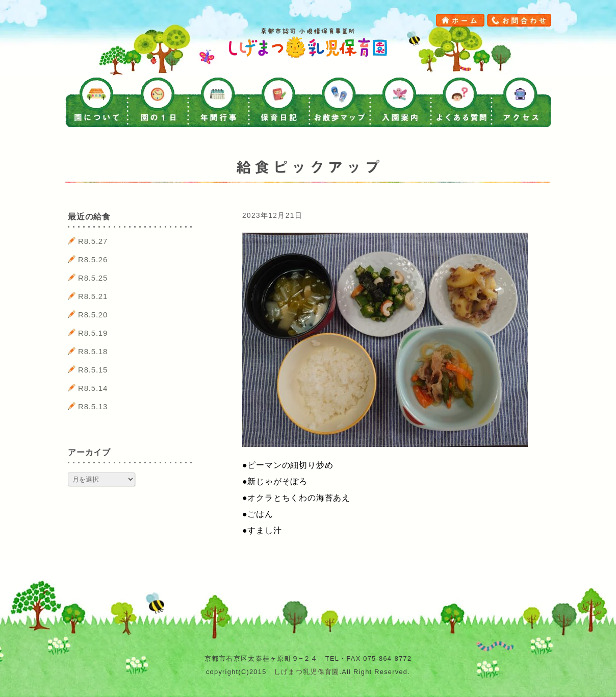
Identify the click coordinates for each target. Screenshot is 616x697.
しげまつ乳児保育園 (307, 672)
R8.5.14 (93, 388)
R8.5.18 (93, 351)
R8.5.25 (93, 278)
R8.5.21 (93, 296)
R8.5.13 (93, 406)
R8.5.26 (93, 259)
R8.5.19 (93, 333)
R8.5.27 (93, 241)
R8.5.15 (93, 370)
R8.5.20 (93, 315)
